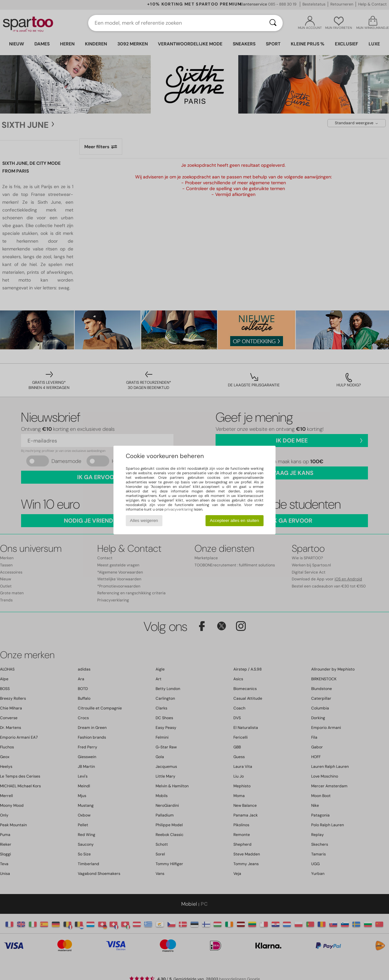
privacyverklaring (179, 509)
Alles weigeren (144, 520)
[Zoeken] (273, 23)
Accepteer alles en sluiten (234, 520)
